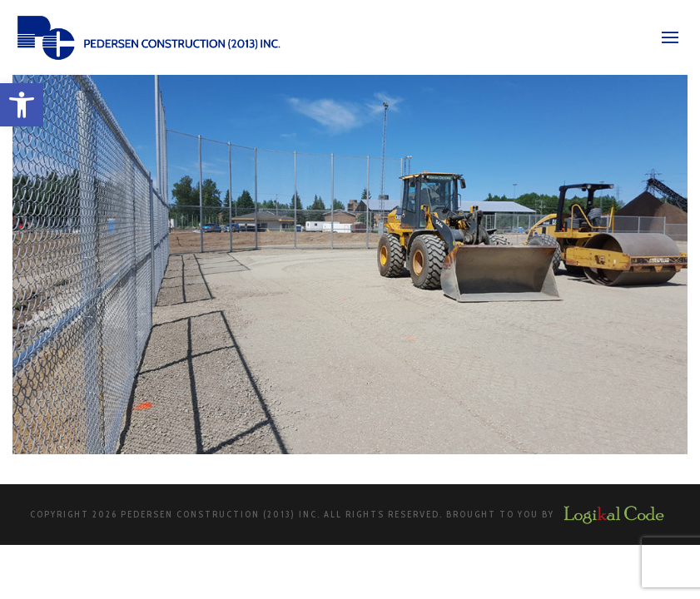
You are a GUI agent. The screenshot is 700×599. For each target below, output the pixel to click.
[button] (22, 105)
